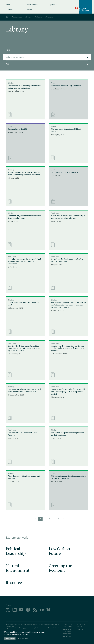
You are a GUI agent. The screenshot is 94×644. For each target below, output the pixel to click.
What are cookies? (24, 639)
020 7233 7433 (10, 626)
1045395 (24, 628)
